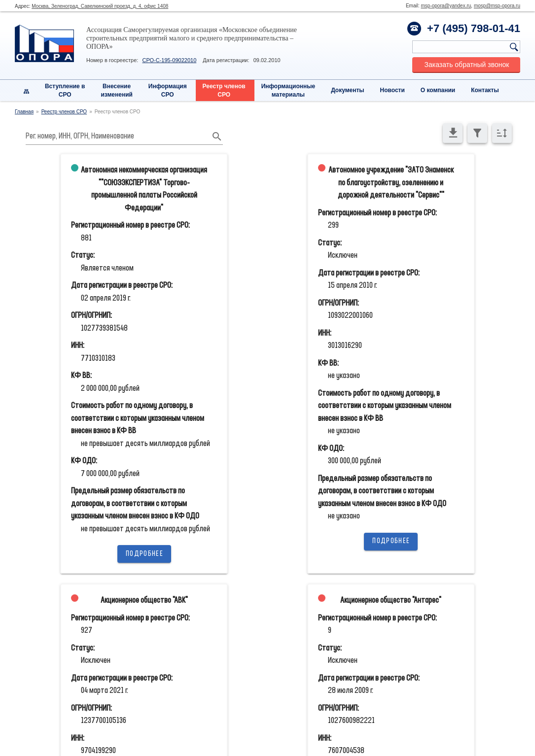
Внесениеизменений (117, 90)
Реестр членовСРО (224, 90)
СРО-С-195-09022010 (169, 60)
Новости (392, 90)
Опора (44, 43)
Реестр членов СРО (64, 112)
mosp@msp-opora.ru (497, 6)
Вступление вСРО (65, 90)
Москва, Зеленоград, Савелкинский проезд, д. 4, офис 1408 (100, 6)
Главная (24, 112)
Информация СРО (168, 90)
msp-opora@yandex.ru (446, 6)
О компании (438, 90)
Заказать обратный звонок (467, 65)
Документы (347, 90)
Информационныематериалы (288, 90)
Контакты (485, 90)
